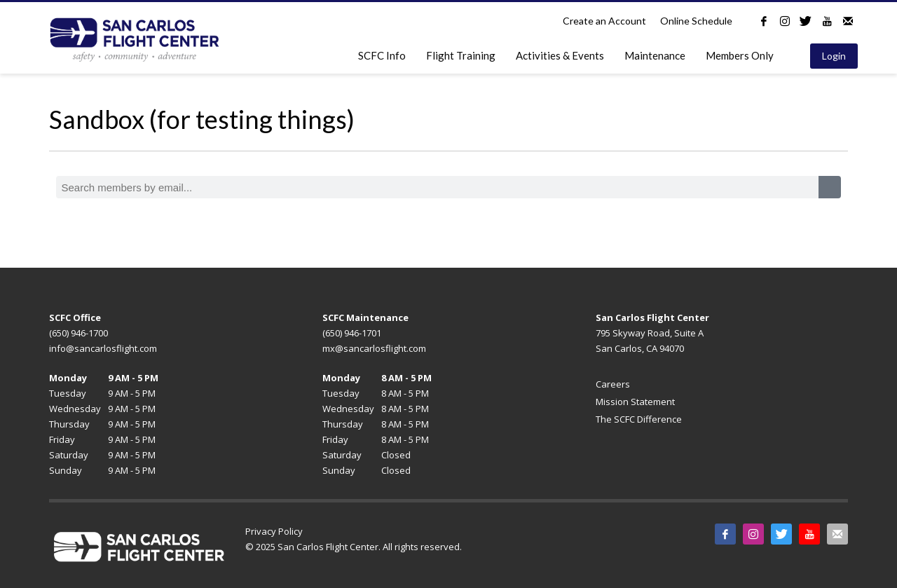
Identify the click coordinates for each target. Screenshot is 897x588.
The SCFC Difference (639, 419)
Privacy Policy (274, 531)
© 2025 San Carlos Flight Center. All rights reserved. (354, 547)
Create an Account (604, 21)
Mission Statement (635, 402)
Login (834, 56)
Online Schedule (696, 21)
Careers (613, 384)
